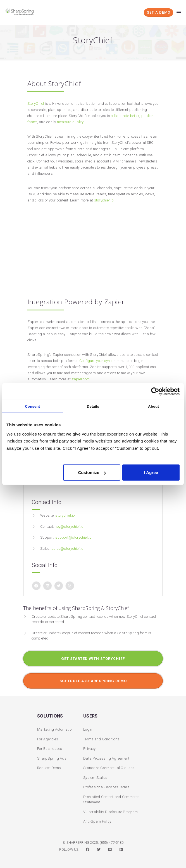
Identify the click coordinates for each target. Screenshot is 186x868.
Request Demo (49, 768)
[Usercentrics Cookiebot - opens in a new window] (155, 391)
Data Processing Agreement (106, 758)
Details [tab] (93, 406)
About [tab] (153, 406)
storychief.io (104, 200)
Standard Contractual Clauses (109, 768)
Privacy (89, 749)
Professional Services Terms (106, 787)
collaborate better (125, 116)
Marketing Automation (55, 729)
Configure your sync (96, 361)
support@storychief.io (73, 537)
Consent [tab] (32, 406)
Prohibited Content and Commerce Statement (111, 800)
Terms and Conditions (101, 739)
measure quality (70, 122)
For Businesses (50, 749)
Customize (92, 472)
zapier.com (81, 379)
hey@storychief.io (69, 527)
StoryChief (36, 104)
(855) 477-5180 (112, 843)
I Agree (151, 472)
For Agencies (48, 739)
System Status (95, 778)
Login (88, 729)
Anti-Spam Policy (97, 821)
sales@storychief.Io (67, 549)
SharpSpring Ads (52, 758)
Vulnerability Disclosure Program (110, 812)
